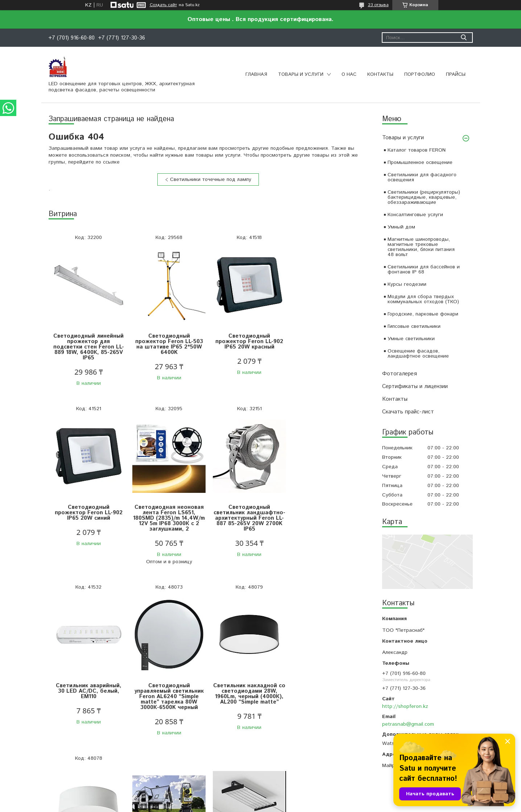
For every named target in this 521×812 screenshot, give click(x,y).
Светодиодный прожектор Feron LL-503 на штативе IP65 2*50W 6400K (168, 344)
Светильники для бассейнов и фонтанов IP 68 (424, 269)
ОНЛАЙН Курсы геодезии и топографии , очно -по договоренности (248, 681)
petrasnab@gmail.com (408, 724)
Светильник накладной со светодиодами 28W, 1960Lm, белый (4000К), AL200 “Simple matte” (168, 694)
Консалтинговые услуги (415, 215)
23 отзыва (378, 5)
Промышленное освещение (420, 162)
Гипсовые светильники (414, 326)
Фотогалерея (400, 374)
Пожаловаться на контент (281, 805)
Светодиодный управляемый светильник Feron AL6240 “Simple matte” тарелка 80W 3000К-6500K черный (328, 518)
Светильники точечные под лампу (211, 180)
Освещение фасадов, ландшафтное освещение (418, 354)
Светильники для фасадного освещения (422, 177)
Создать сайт (163, 5)
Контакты (380, 75)
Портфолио (420, 75)
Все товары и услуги (205, 767)
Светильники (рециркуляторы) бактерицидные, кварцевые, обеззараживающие (424, 197)
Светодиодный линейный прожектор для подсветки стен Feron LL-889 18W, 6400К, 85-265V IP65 (88, 347)
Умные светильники (411, 339)
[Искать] (464, 38)
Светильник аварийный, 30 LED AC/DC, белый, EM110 (248, 513)
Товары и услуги (301, 75)
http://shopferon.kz (405, 706)
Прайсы (456, 75)
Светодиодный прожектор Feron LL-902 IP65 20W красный (248, 341)
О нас (349, 75)
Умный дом (401, 227)
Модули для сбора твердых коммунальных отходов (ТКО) (423, 299)
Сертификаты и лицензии (415, 386)
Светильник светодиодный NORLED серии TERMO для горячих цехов (328, 684)
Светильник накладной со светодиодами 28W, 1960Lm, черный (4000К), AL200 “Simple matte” (88, 694)
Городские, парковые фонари (423, 314)
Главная (256, 75)
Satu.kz (292, 798)
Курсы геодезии (407, 284)
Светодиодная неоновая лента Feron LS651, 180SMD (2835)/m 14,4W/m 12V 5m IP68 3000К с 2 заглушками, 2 (88, 518)
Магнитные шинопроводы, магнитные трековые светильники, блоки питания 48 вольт (421, 247)
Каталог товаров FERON (417, 150)
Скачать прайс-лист (408, 412)
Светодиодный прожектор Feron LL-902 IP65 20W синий (328, 341)
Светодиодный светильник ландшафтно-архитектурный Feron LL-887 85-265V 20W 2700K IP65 (168, 518)
